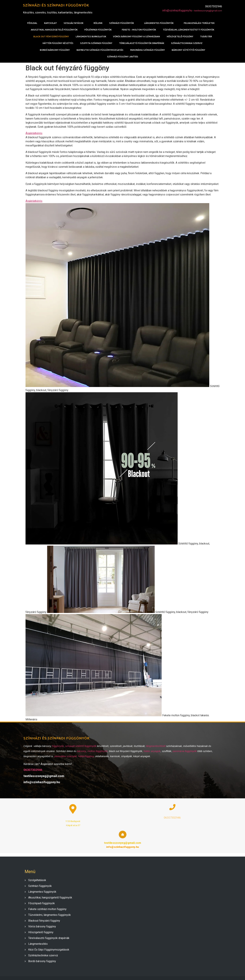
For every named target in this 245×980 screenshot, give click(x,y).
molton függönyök (97, 752)
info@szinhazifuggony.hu (177, 11)
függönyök (57, 747)
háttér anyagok (152, 752)
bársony (81, 752)
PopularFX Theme (141, 973)
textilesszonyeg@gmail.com (208, 11)
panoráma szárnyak (65, 757)
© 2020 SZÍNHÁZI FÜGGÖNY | (112, 973)
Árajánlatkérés (34, 133)
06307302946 (32, 771)
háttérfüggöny (85, 757)
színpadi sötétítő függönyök (80, 747)
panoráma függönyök (184, 752)
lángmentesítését (156, 747)
